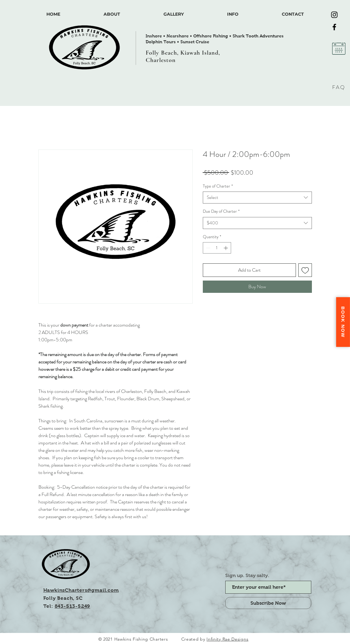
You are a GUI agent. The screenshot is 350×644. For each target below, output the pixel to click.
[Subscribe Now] (268, 603)
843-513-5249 (73, 606)
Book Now (343, 322)
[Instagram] (334, 15)
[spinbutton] (217, 248)
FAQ (339, 87)
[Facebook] (334, 27)
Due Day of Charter (221, 211)
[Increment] (226, 248)
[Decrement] (208, 248)
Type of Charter (218, 186)
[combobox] (257, 198)
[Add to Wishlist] (305, 270)
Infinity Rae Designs (227, 639)
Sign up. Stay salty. (247, 576)
